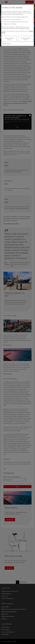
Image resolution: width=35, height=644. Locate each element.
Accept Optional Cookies (9, 39)
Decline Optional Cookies (26, 39)
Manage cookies (6, 44)
